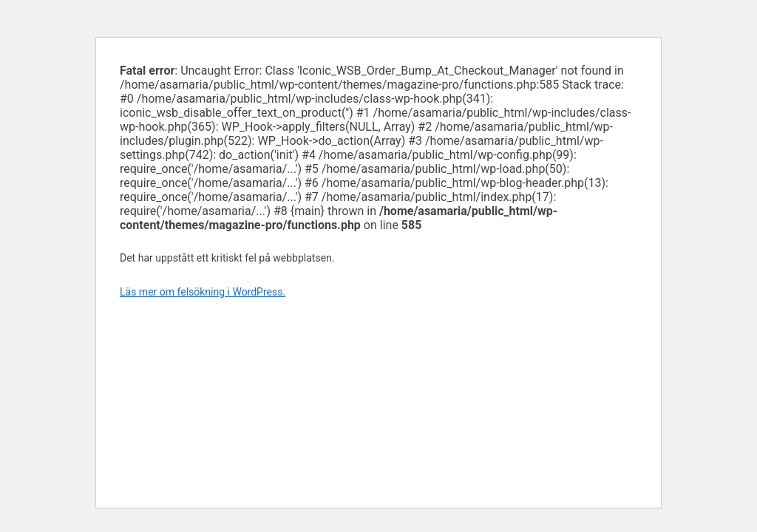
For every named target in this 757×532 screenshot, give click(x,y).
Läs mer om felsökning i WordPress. (203, 292)
